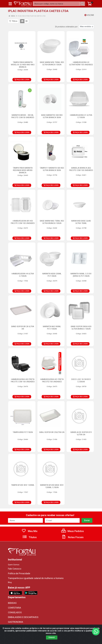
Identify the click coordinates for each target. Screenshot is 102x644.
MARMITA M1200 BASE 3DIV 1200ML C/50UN (52, 486)
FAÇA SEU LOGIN (22, 80)
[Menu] (10, 4)
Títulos (29, 537)
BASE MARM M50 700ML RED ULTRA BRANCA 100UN (52, 63)
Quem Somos (14, 565)
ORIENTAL (13, 631)
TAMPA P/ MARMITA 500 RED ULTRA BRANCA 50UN (52, 169)
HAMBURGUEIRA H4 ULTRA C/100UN (23, 275)
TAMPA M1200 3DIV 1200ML (23, 485)
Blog (10, 582)
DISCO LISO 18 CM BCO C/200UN (81, 380)
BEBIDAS (12, 603)
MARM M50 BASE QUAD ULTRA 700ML (81, 222)
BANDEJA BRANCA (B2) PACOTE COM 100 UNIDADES (81, 169)
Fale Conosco (15, 569)
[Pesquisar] (83, 4)
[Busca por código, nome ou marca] (56, 4)
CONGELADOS (15, 612)
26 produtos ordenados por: (66, 27)
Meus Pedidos (73, 531)
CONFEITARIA (14, 608)
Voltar (89, 15)
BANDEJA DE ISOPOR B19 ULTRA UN (81, 433)
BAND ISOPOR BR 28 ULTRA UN (23, 328)
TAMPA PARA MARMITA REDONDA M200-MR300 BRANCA (23, 170)
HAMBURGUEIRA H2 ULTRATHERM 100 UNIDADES (81, 63)
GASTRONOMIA (16, 622)
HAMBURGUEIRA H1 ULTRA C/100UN (81, 116)
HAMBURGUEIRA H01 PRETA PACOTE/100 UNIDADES (52, 380)
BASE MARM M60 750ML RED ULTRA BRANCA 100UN (52, 222)
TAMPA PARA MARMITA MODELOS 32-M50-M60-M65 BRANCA (23, 65)
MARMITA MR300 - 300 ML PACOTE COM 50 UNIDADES (23, 116)
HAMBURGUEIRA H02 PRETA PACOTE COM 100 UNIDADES (23, 380)
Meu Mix (29, 531)
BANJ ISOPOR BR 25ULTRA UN (52, 432)
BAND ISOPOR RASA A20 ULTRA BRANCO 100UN (81, 328)
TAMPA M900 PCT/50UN (23, 432)
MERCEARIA (14, 627)
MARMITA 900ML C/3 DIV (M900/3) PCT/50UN (81, 275)
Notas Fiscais (73, 537)
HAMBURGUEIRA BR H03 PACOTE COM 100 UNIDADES (23, 222)
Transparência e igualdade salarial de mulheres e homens (36, 578)
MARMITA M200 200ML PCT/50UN (52, 275)
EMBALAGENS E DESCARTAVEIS (23, 617)
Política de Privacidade (19, 573)
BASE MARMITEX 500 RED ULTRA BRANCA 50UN (52, 116)
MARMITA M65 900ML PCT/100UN (52, 328)
